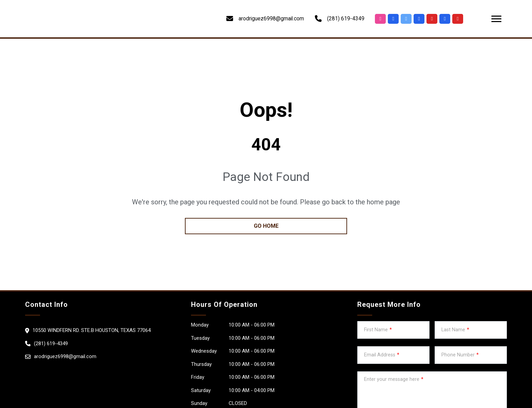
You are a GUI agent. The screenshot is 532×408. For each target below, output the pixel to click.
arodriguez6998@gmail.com (65, 356)
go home (266, 226)
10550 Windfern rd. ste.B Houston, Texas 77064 (92, 330)
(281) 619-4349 (346, 18)
